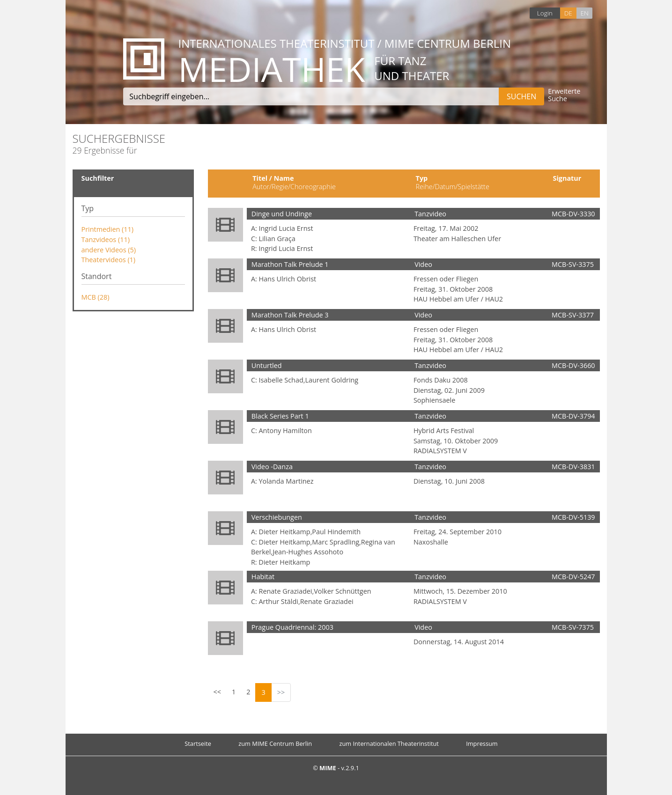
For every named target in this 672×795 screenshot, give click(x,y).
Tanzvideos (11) (106, 239)
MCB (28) (96, 297)
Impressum (482, 743)
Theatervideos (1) (109, 260)
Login (545, 13)
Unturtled (267, 365)
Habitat (263, 577)
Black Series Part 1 (280, 416)
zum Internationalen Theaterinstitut (389, 743)
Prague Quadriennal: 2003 (292, 627)
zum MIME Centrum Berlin (275, 743)
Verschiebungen (277, 517)
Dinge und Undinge (282, 214)
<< (217, 692)
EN (584, 13)
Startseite (198, 743)
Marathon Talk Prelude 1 (290, 264)
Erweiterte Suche (564, 95)
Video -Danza (272, 467)
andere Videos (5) (109, 250)
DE (568, 13)
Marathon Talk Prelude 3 (290, 315)
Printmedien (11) (108, 229)
